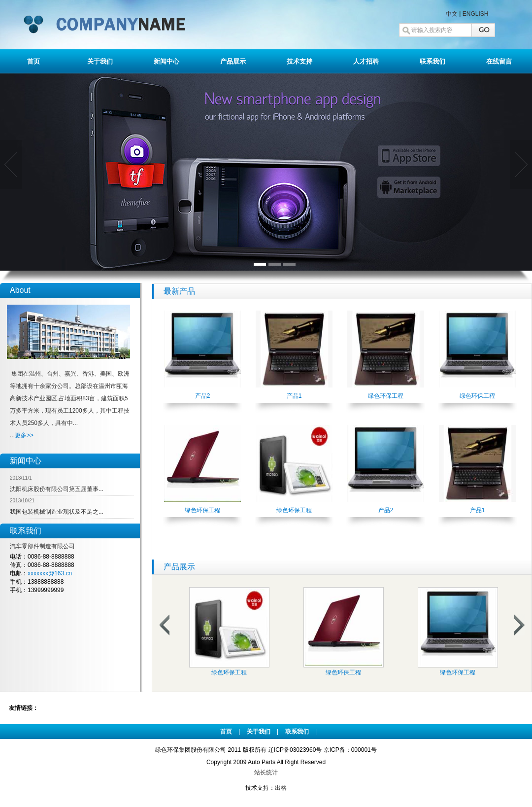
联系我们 (432, 61)
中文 (452, 14)
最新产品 (179, 291)
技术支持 (299, 61)
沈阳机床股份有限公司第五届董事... (57, 489)
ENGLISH (476, 14)
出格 (281, 788)
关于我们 (100, 61)
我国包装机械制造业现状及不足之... (57, 512)
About (20, 290)
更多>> (24, 435)
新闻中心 (166, 61)
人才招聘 (366, 61)
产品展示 (233, 61)
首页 (33, 61)
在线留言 (499, 61)
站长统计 (266, 772)
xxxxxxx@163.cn (50, 573)
